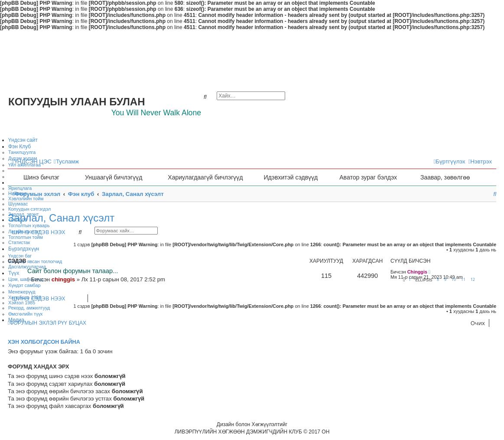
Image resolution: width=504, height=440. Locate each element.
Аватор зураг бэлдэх (368, 177)
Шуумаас (18, 204)
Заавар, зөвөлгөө (445, 177)
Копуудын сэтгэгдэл (29, 209)
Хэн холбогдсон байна (44, 342)
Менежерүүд (22, 292)
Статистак (19, 242)
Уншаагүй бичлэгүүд (114, 177)
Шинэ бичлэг (41, 177)
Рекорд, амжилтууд (29, 308)
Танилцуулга (22, 152)
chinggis (63, 279)
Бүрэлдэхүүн (24, 249)
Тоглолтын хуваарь (29, 225)
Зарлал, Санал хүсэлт (61, 218)
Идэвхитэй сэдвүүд (291, 177)
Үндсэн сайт (23, 140)
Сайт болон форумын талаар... (73, 271)
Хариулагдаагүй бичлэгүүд (205, 177)
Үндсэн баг (20, 256)
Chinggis (417, 272)
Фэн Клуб (20, 147)
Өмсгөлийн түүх (25, 314)
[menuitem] (66, 161)
